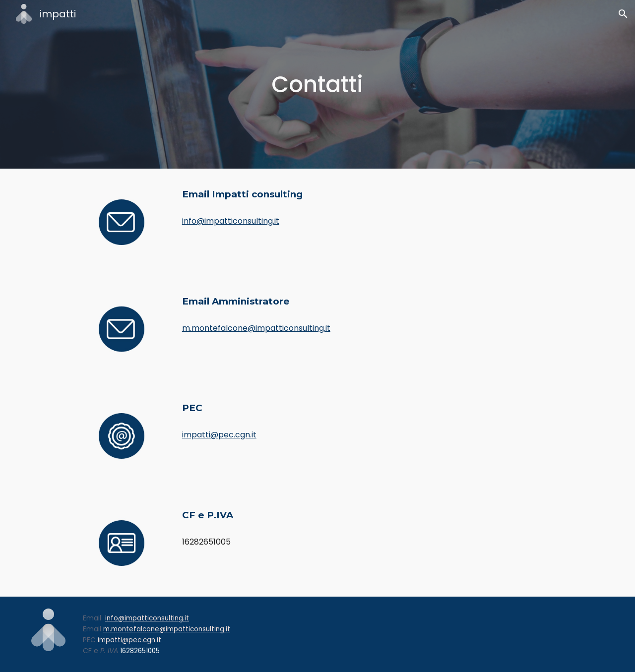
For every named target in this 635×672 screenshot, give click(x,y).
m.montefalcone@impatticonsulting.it (256, 328)
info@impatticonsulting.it (231, 221)
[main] (317, 85)
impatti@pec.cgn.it (219, 435)
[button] (623, 14)
